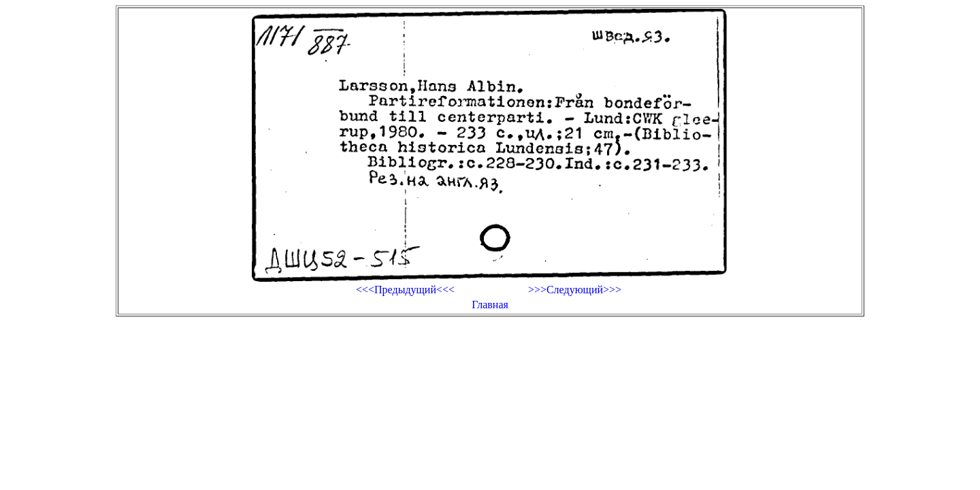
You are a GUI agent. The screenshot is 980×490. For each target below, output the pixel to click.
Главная (490, 305)
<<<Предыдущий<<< (405, 290)
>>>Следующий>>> (575, 290)
